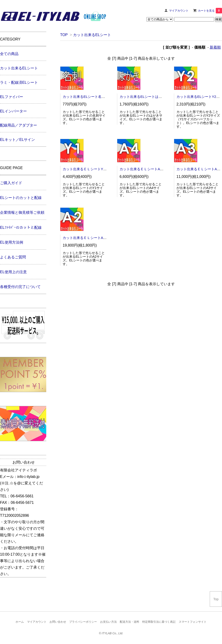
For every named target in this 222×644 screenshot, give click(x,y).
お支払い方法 (108, 622)
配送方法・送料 (129, 622)
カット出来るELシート (92, 35)
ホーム (20, 622)
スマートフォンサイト (193, 622)
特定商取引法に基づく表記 (159, 622)
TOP (64, 35)
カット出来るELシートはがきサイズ (148, 97)
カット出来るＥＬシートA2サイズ (89, 238)
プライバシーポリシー (83, 622)
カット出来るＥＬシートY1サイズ (89, 169)
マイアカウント (179, 11)
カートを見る (210, 11)
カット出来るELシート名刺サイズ (89, 97)
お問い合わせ (58, 622)
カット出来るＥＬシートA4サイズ (146, 169)
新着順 (215, 47)
